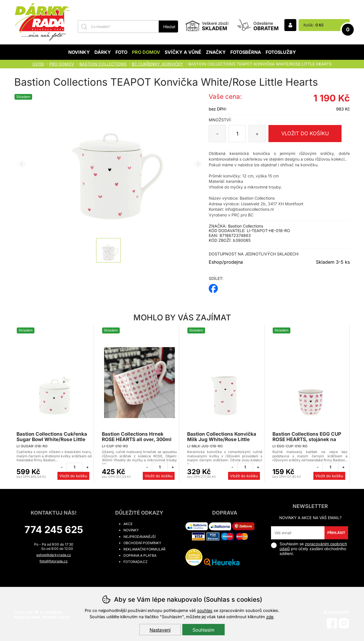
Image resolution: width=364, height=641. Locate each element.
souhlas (205, 610)
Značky (216, 52)
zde (270, 617)
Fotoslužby (281, 52)
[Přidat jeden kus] (87, 467)
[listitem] (108, 250)
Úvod (38, 64)
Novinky (79, 52)
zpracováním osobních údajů (313, 546)
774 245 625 (54, 530)
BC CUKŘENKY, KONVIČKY (157, 64)
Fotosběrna (246, 52)
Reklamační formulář (144, 549)
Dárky (103, 52)
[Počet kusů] (237, 134)
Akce (128, 524)
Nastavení (160, 630)
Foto (121, 52)
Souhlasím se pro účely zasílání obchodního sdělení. (309, 549)
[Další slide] (198, 164)
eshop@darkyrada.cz (54, 555)
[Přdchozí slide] (22, 164)
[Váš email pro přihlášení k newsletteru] (298, 533)
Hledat (169, 27)
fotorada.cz (136, 562)
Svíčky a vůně (183, 52)
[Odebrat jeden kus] (62, 467)
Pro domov (146, 52)
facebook (213, 287)
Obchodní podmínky (142, 543)
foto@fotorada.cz (54, 561)
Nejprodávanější (139, 537)
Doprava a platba (140, 555)
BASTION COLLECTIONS (103, 64)
